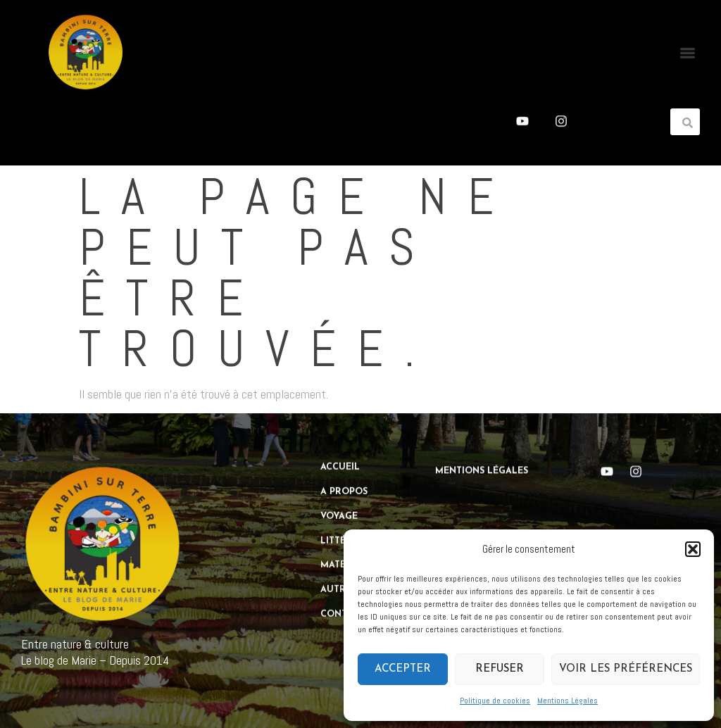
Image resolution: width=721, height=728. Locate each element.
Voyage (339, 506)
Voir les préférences (626, 669)
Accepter (403, 669)
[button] (693, 549)
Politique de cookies (495, 701)
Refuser (500, 669)
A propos (344, 482)
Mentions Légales (568, 701)
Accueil (340, 457)
